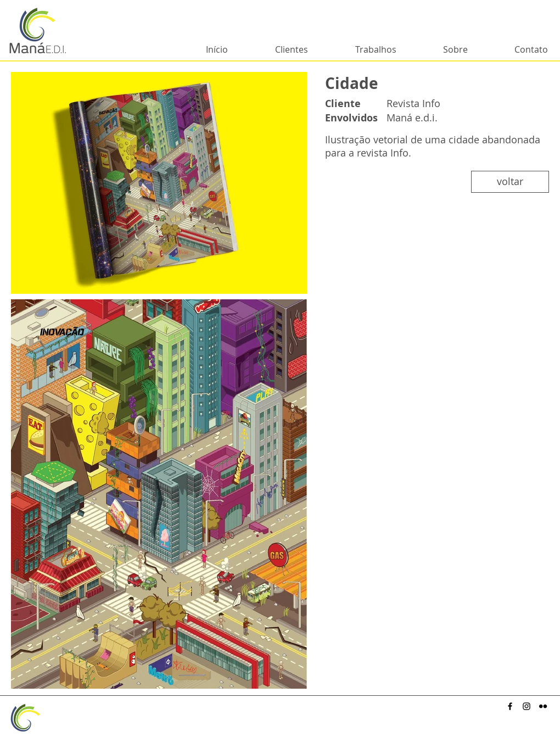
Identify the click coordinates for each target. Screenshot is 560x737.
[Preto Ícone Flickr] (543, 706)
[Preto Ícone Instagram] (527, 706)
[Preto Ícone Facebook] (510, 706)
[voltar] (510, 182)
